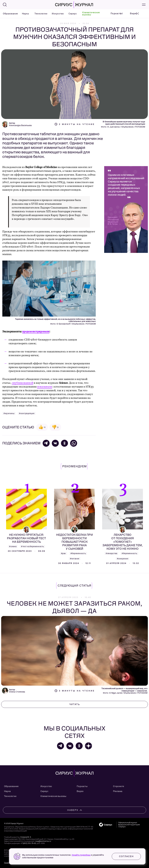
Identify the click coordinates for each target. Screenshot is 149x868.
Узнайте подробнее (81, 855)
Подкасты (82, 786)
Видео (80, 791)
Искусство (57, 14)
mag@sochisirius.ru (43, 841)
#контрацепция (27, 413)
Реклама (118, 791)
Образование (9, 14)
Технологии (40, 14)
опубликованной (22, 383)
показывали (45, 387)
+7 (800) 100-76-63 (28, 843)
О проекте (119, 786)
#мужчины (9, 413)
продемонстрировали (36, 332)
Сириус (72, 14)
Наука (25, 14)
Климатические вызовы (91, 14)
